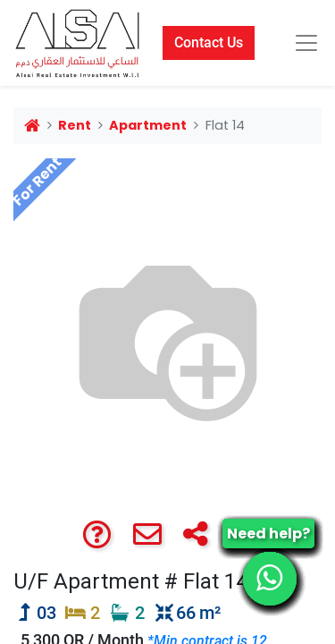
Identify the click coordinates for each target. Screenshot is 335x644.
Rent (75, 125)
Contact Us (209, 42)
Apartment (148, 125)
